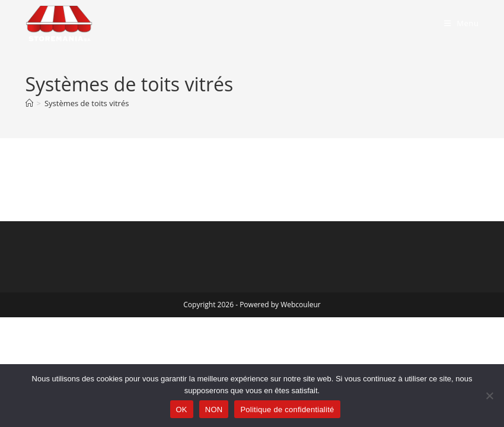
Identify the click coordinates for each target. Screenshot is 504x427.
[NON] (489, 396)
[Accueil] (29, 103)
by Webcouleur (296, 305)
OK (182, 410)
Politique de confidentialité (287, 410)
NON (214, 410)
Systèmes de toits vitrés (87, 103)
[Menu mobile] (462, 23)
